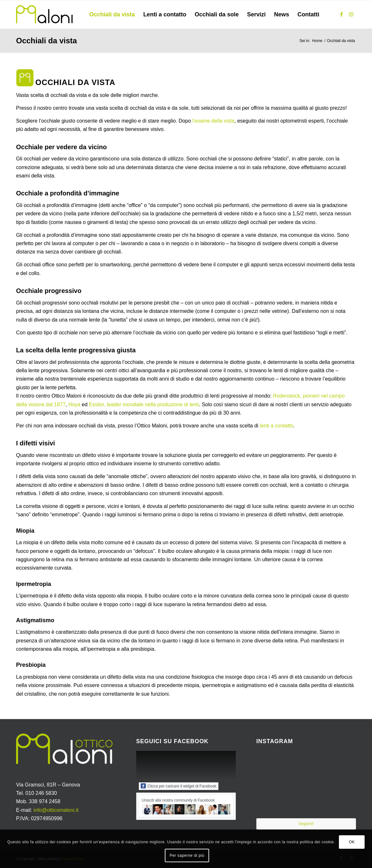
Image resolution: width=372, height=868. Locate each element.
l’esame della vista (213, 121)
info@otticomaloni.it (56, 810)
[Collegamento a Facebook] (341, 14)
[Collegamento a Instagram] (351, 14)
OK (352, 842)
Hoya (74, 404)
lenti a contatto (277, 426)
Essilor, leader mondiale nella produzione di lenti (144, 404)
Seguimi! (306, 824)
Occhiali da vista (46, 41)
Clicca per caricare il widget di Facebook (179, 786)
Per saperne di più (187, 855)
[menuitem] (112, 14)
